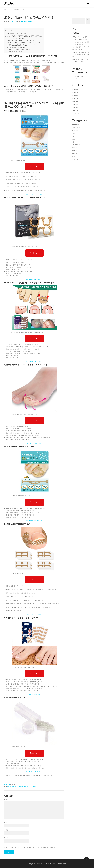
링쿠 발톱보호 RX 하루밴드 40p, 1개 (18, 46)
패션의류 (74, 151)
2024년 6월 (75, 95)
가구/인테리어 (76, 127)
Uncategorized (76, 124)
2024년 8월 (75, 90)
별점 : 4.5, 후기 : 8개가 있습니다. (34, 443)
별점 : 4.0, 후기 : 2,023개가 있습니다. (34, 194)
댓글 (6, 800)
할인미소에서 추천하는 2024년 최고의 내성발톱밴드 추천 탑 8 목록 (24, 37)
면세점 (74, 133)
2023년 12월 (75, 113)
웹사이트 (7, 838)
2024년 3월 (75, 104)
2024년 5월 (75, 98)
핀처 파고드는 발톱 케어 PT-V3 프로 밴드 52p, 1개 (21, 40)
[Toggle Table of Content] (40, 31)
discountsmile (27, 21)
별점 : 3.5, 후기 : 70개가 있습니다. (34, 694)
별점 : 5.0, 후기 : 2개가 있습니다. (34, 614)
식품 (73, 142)
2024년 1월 (75, 110)
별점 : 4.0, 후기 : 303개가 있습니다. (34, 521)
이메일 (7, 830)
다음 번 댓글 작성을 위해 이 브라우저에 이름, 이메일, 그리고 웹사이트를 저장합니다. (30, 848)
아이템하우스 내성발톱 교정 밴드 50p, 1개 (20, 49)
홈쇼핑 (74, 156)
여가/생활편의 (76, 145)
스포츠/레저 (75, 139)
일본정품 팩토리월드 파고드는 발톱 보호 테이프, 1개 (22, 44)
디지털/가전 (75, 130)
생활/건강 (7, 785)
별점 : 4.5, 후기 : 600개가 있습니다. (34, 772)
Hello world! (77, 77)
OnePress (48, 864)
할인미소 (9, 3)
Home (6, 9)
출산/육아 (74, 148)
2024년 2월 (75, 107)
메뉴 (88, 3)
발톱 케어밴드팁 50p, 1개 (15, 51)
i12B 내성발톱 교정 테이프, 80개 (17, 47)
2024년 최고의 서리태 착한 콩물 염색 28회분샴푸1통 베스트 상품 (80, 54)
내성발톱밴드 (34, 787)
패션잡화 (74, 153)
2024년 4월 (75, 101)
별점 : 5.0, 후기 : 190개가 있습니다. (34, 361)
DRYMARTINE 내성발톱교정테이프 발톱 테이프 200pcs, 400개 (25, 42)
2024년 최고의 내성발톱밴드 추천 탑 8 (17, 33)
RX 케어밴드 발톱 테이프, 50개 (17, 39)
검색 (73, 16)
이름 (6, 822)
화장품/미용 (75, 159)
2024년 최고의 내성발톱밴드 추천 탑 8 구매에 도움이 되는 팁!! (24, 35)
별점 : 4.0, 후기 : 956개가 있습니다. (34, 279)
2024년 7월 (75, 93)
